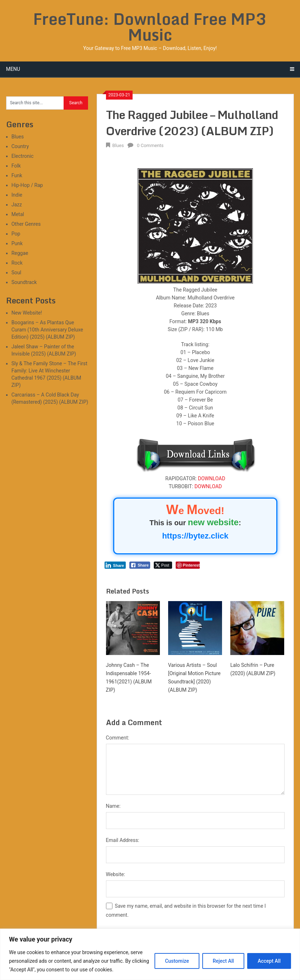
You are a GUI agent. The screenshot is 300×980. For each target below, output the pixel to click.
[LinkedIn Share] (115, 565)
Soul (16, 273)
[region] (150, 954)
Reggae (20, 253)
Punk (17, 243)
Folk (16, 166)
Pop (16, 234)
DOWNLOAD (212, 478)
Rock (17, 263)
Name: (113, 806)
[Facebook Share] (140, 565)
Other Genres (26, 224)
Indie (17, 195)
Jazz (17, 205)
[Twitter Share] (163, 565)
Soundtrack (24, 282)
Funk (17, 175)
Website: (116, 874)
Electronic (23, 156)
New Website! (27, 313)
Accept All (269, 961)
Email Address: (123, 840)
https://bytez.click (195, 536)
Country (20, 146)
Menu (13, 69)
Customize (177, 961)
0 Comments (150, 145)
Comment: (118, 738)
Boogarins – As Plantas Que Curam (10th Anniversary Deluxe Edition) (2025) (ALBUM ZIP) (47, 330)
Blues (118, 145)
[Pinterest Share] (188, 565)
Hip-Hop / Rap (27, 185)
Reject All (223, 961)
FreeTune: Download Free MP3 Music (150, 27)
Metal (18, 214)
